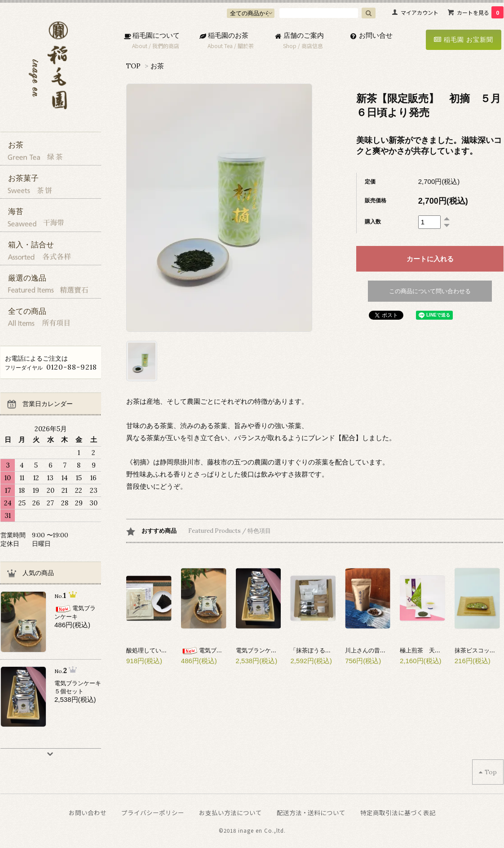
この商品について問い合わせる (430, 291)
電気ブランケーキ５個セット (274, 650)
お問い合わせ (88, 812)
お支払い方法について (230, 812)
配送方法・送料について (311, 812)
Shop (290, 46)
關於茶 (246, 46)
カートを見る (480, 12)
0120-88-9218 (72, 367)
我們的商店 (166, 46)
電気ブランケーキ (213, 650)
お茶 (157, 66)
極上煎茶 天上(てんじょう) (437, 650)
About (140, 46)
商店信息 (312, 46)
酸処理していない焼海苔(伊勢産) (169, 650)
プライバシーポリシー (153, 812)
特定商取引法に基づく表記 (398, 812)
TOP (133, 66)
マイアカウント (420, 12)
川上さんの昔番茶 (368, 650)
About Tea (220, 46)
